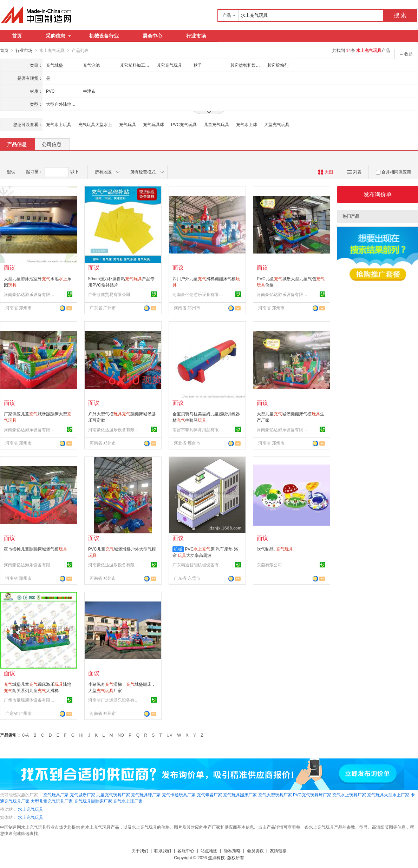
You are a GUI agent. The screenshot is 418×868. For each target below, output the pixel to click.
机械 (178, 549)
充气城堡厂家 (83, 795)
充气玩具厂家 (56, 795)
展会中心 (152, 36)
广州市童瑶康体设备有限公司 (30, 700)
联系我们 (163, 850)
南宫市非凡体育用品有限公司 (199, 429)
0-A (25, 735)
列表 (354, 172)
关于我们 (140, 850)
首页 (17, 36)
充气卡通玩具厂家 (179, 795)
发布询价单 (378, 194)
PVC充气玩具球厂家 (312, 795)
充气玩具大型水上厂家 (388, 795)
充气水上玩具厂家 (349, 795)
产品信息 (17, 144)
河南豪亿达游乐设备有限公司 (30, 294)
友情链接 (278, 850)
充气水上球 (247, 124)
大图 (325, 172)
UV (169, 735)
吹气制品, (275, 549)
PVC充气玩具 (184, 124)
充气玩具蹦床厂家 (240, 795)
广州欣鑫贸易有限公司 (109, 294)
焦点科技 (216, 857)
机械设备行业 (104, 36)
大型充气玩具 (277, 124)
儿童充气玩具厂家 (113, 795)
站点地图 (209, 850)
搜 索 (400, 15)
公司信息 (52, 144)
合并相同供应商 (393, 172)
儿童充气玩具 (216, 124)
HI (81, 735)
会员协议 (255, 850)
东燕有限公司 (269, 565)
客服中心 (186, 850)
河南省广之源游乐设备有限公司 (115, 700)
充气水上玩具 (59, 124)
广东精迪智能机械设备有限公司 (199, 565)
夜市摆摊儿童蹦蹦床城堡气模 (35, 549)
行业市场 (196, 36)
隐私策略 (232, 850)
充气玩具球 (154, 124)
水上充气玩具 (31, 809)
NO (121, 735)
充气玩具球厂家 (146, 795)
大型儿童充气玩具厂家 (52, 801)
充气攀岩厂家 (209, 795)
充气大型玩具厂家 (275, 795)
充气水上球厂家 (128, 801)
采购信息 (58, 36)
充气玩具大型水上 (95, 124)
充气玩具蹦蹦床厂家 (93, 801)
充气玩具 (128, 124)
